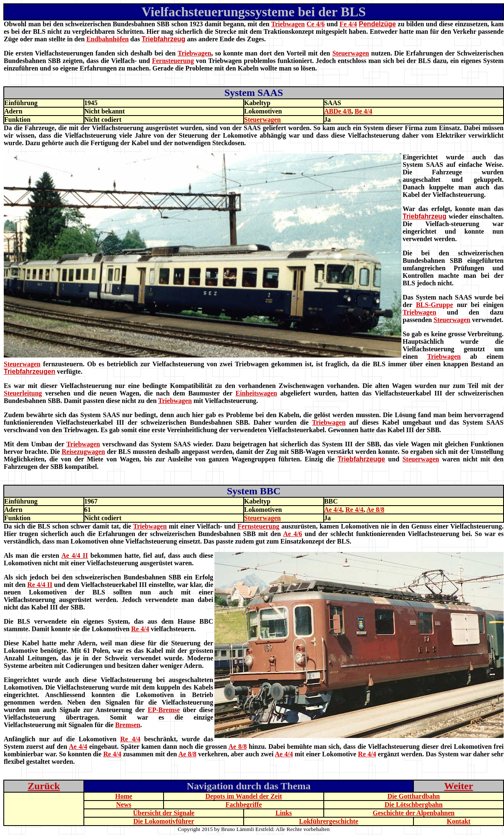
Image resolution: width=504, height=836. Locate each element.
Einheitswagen (257, 393)
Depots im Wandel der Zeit (243, 796)
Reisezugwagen (83, 452)
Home (124, 796)
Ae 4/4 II (75, 555)
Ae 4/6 (293, 534)
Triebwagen (288, 24)
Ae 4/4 (333, 510)
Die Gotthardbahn (413, 796)
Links (283, 813)
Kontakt (459, 821)
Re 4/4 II (40, 585)
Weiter (459, 786)
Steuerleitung (23, 393)
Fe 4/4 (348, 24)
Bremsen (128, 725)
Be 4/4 (363, 111)
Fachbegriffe (243, 805)
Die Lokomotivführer (164, 821)
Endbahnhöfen (107, 39)
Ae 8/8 (375, 510)
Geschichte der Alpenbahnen (413, 813)
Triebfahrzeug (163, 39)
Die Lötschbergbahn (414, 805)
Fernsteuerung (173, 61)
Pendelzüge (377, 24)
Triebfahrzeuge (361, 459)
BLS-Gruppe (435, 305)
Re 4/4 (354, 510)
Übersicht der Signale (164, 813)
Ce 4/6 (316, 24)
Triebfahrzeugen (30, 371)
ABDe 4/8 (338, 111)
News (123, 805)
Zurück (44, 786)
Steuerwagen (350, 53)
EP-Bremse (164, 710)
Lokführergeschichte (329, 821)
